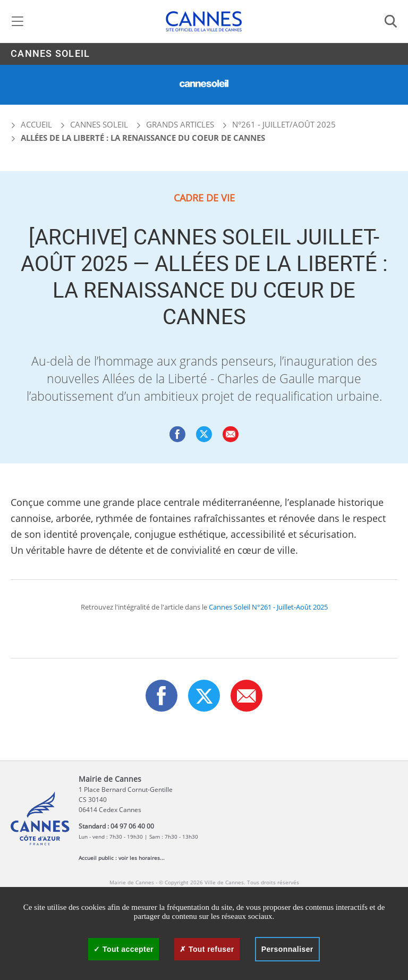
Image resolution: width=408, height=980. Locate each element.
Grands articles (180, 124)
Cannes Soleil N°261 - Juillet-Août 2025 (268, 607)
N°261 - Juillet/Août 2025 (284, 124)
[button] (231, 434)
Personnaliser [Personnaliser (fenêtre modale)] (287, 949)
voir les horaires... (142, 858)
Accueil (31, 124)
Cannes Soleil (50, 54)
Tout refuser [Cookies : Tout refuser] (207, 949)
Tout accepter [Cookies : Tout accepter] (124, 949)
